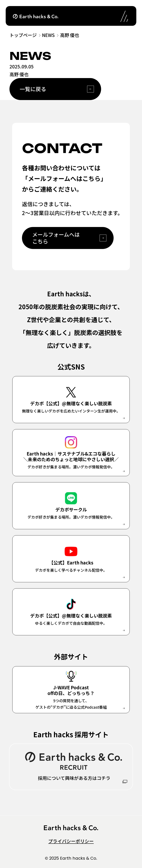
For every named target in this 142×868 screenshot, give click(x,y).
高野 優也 (70, 35)
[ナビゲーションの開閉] (124, 16)
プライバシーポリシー (71, 841)
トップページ (23, 35)
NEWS (48, 35)
